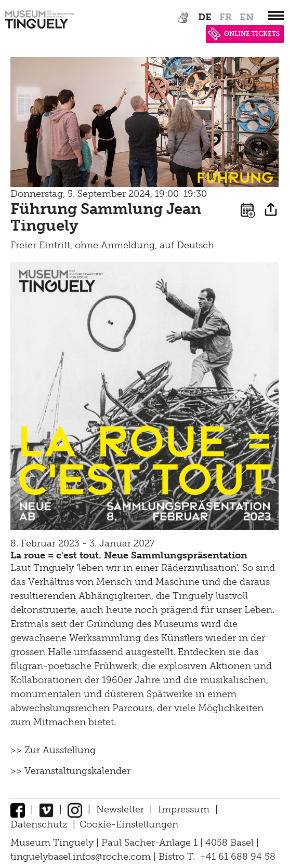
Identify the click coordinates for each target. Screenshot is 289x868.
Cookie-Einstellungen (129, 824)
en (247, 17)
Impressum (184, 809)
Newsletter (120, 809)
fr (226, 17)
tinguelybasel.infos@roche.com (82, 857)
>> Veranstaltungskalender (70, 771)
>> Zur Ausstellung (53, 750)
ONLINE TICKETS (244, 34)
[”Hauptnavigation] (276, 16)
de (205, 17)
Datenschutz (39, 824)
